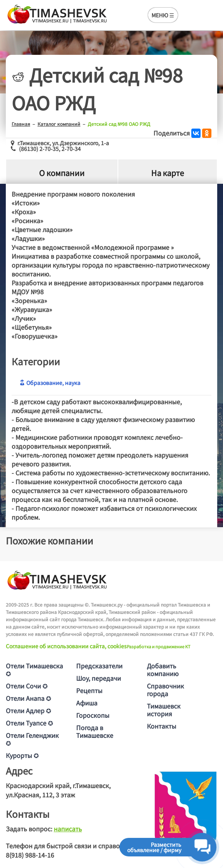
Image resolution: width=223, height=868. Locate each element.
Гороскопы (93, 715)
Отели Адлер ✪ (28, 710)
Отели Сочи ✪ (27, 686)
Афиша (87, 703)
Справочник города (165, 690)
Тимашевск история (164, 710)
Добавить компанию (163, 670)
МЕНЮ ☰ (163, 15)
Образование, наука (50, 383)
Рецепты (89, 690)
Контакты (162, 726)
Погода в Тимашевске (95, 731)
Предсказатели (99, 666)
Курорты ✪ (22, 755)
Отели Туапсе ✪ (29, 723)
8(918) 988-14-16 (30, 855)
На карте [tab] (168, 173)
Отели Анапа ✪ (28, 698)
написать (68, 829)
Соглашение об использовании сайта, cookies (66, 646)
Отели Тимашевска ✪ (34, 670)
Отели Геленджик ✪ (32, 739)
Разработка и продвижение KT (159, 646)
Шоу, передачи (99, 678)
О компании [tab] (62, 173)
